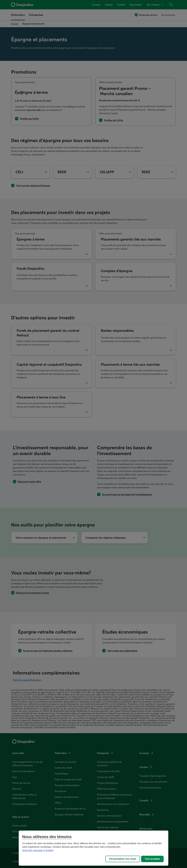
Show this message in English (38, 850)
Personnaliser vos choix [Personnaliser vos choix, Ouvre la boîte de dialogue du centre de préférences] (123, 859)
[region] (93, 848)
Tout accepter (152, 859)
